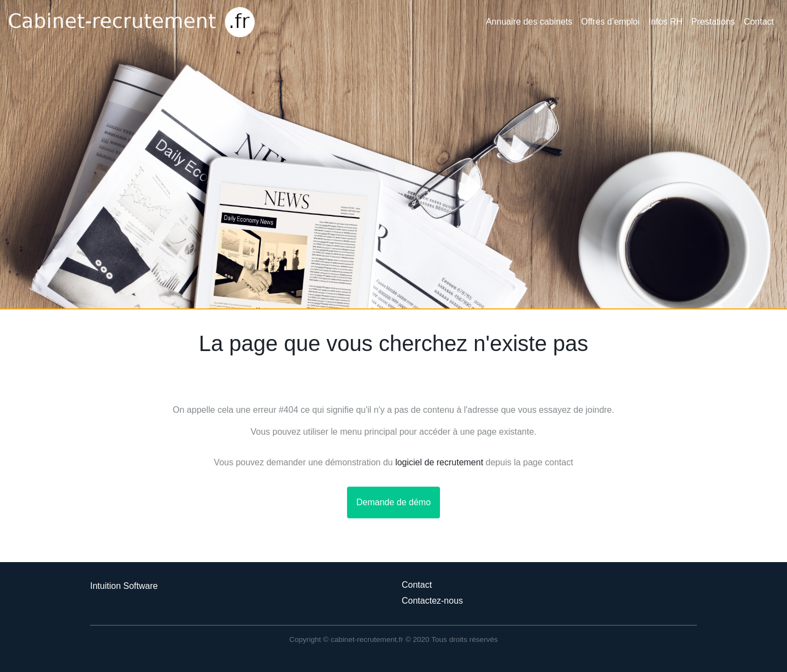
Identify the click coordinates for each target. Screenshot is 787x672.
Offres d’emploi (610, 22)
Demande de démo (393, 502)
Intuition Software (124, 586)
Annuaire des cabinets (529, 22)
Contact (759, 22)
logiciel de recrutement (439, 462)
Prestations (713, 22)
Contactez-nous (432, 601)
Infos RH (666, 22)
